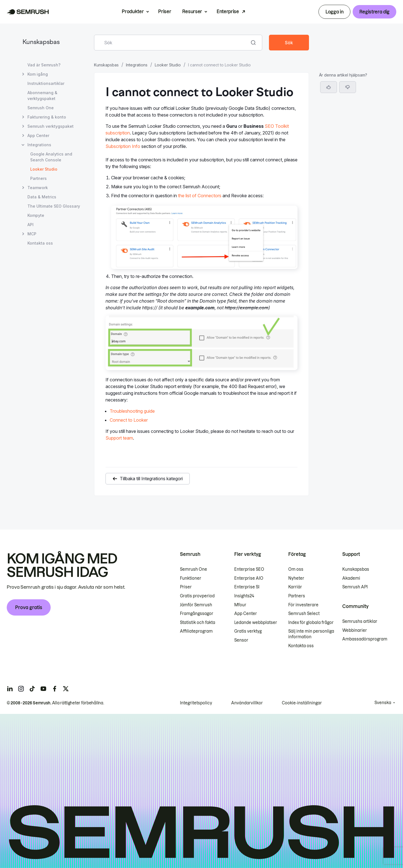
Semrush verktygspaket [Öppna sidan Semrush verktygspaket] (51, 126)
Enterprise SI (247, 587)
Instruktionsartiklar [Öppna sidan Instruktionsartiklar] (46, 83)
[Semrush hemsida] (28, 12)
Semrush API (355, 587)
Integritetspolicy (196, 703)
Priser (165, 11)
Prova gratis (29, 607)
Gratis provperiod (197, 596)
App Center (246, 614)
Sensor (241, 640)
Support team (119, 438)
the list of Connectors (200, 196)
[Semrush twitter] (66, 689)
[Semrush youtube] (43, 689)
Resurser (192, 11)
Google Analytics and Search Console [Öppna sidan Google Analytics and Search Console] (51, 157)
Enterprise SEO (249, 569)
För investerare (303, 605)
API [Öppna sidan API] (31, 225)
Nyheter (296, 578)
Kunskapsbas (41, 42)
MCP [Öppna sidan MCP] (32, 234)
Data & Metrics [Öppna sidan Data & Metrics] (42, 197)
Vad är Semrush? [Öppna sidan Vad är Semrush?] (44, 65)
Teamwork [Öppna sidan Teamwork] (38, 188)
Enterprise (228, 11)
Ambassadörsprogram (365, 639)
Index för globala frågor (311, 623)
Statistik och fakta (198, 623)
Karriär (295, 587)
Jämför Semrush (196, 605)
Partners (297, 596)
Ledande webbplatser (256, 623)
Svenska (383, 703)
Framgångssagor (197, 614)
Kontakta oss (301, 646)
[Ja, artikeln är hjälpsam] (329, 87)
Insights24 (244, 596)
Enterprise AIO (249, 578)
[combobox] (172, 43)
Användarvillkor (247, 703)
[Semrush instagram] (21, 689)
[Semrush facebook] (55, 689)
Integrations (137, 65)
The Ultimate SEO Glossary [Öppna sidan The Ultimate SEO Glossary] (54, 206)
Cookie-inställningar (302, 703)
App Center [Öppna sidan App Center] (38, 135)
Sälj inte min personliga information (311, 634)
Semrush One (194, 569)
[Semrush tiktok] (32, 689)
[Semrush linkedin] (10, 689)
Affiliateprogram (196, 631)
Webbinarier (355, 630)
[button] (348, 87)
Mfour (240, 605)
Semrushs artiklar (360, 621)
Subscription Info (123, 146)
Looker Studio (168, 65)
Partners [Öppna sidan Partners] (38, 178)
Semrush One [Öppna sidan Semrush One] (41, 108)
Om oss (296, 569)
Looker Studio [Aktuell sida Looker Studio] (44, 169)
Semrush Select (304, 614)
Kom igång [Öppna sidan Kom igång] (38, 74)
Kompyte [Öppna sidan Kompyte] (36, 215)
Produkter (133, 11)
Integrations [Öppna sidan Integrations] (39, 145)
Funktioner (191, 578)
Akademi (351, 578)
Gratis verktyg (248, 631)
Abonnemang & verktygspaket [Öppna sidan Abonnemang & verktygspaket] (42, 96)
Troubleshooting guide (132, 411)
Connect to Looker (129, 420)
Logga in (334, 12)
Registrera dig (374, 12)
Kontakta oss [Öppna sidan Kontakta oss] (40, 243)
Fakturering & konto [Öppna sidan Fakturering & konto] (47, 117)
